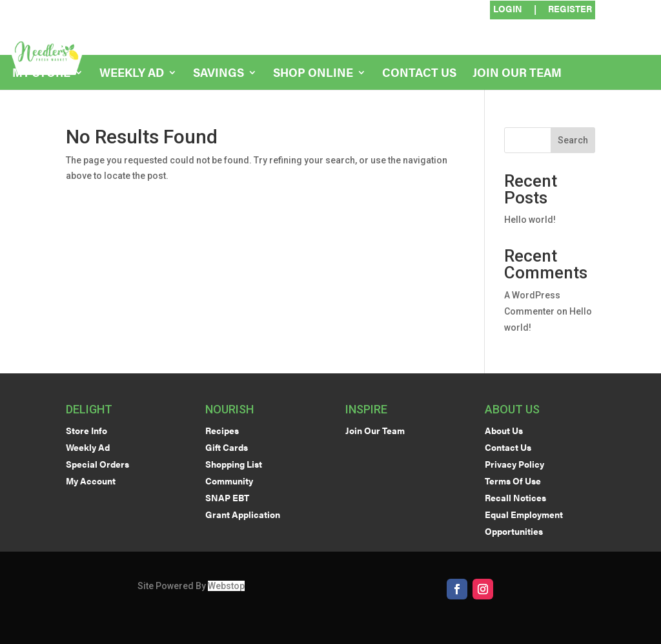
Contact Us (419, 74)
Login (508, 9)
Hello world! (530, 220)
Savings (219, 74)
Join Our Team (517, 74)
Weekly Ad (132, 74)
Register (570, 9)
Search (573, 140)
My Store (41, 74)
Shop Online (313, 74)
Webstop (226, 586)
